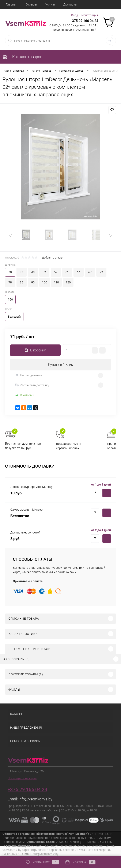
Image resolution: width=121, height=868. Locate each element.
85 (22, 283)
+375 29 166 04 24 (84, 21)
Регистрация (89, 15)
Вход (75, 15)
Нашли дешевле (29, 375)
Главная (12, 4)
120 (68, 283)
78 (10, 283)
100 (45, 283)
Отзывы (31, 4)
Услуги (50, 4)
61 (67, 272)
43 (22, 272)
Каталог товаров (22, 57)
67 (90, 272)
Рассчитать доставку (32, 385)
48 (33, 272)
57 (56, 272)
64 (79, 272)
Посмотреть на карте (22, 778)
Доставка (70, 4)
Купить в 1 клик (60, 365)
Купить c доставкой (107, 493)
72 (101, 272)
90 (33, 283)
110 (56, 283)
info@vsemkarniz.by (35, 799)
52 (44, 272)
